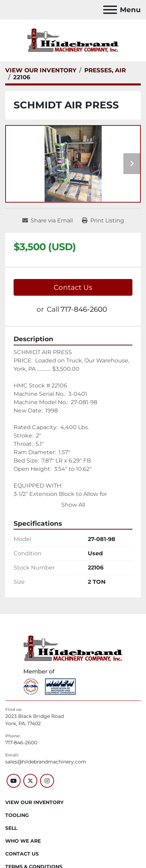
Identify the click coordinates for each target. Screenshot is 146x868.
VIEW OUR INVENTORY (34, 802)
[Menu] (110, 10)
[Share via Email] (48, 221)
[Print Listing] (103, 221)
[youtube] (14, 781)
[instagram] (47, 781)
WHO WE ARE (23, 841)
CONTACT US (22, 854)
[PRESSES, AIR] (105, 70)
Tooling (17, 815)
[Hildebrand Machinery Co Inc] (73, 648)
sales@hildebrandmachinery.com (46, 762)
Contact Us (73, 287)
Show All (73, 505)
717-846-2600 (84, 309)
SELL (11, 828)
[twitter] (30, 781)
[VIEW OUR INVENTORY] (41, 70)
